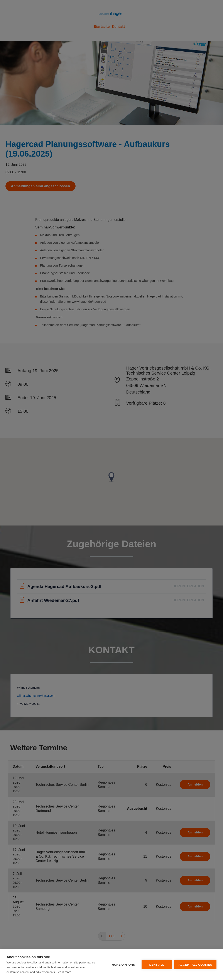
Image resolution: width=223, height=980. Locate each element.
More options (123, 965)
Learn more (64, 972)
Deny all (157, 965)
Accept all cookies (195, 965)
